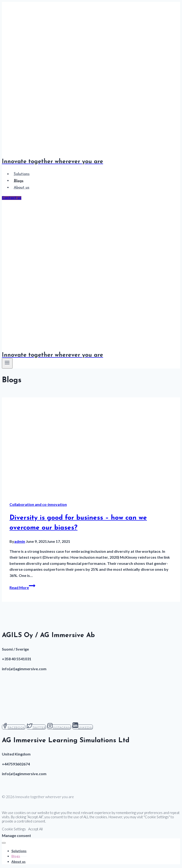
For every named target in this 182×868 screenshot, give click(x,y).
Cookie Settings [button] (14, 829)
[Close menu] (4, 843)
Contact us (12, 198)
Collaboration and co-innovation (38, 504)
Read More (22, 587)
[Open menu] (7, 363)
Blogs (19, 181)
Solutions (22, 174)
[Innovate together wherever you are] (91, 352)
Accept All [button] (35, 829)
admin (20, 541)
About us (22, 188)
